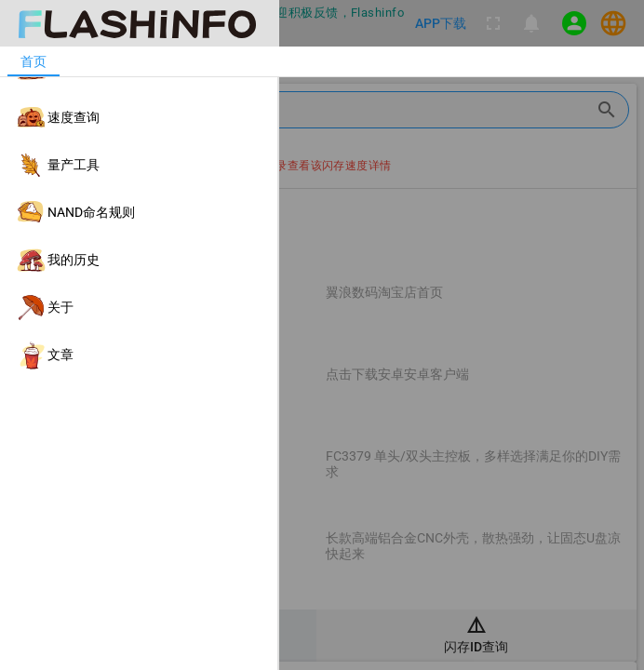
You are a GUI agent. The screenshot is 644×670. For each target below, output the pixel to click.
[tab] (34, 61)
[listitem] (139, 70)
